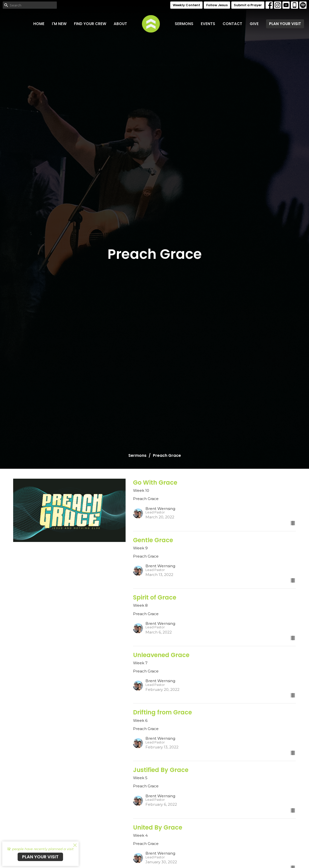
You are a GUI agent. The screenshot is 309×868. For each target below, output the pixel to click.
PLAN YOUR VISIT (285, 24)
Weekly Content (186, 5)
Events (208, 24)
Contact (232, 24)
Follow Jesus (217, 5)
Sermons (184, 24)
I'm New (59, 24)
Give (254, 24)
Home (39, 24)
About (120, 24)
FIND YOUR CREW (90, 24)
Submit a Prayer (248, 5)
